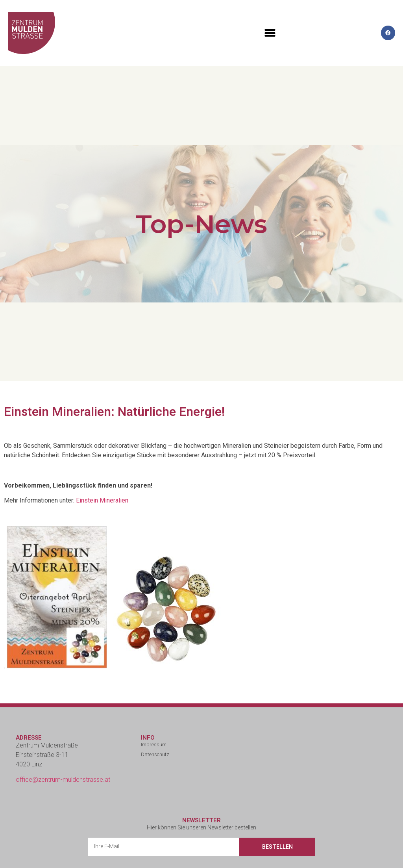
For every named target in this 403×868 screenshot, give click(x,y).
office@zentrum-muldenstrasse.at (63, 780)
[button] (270, 33)
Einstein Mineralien (102, 500)
